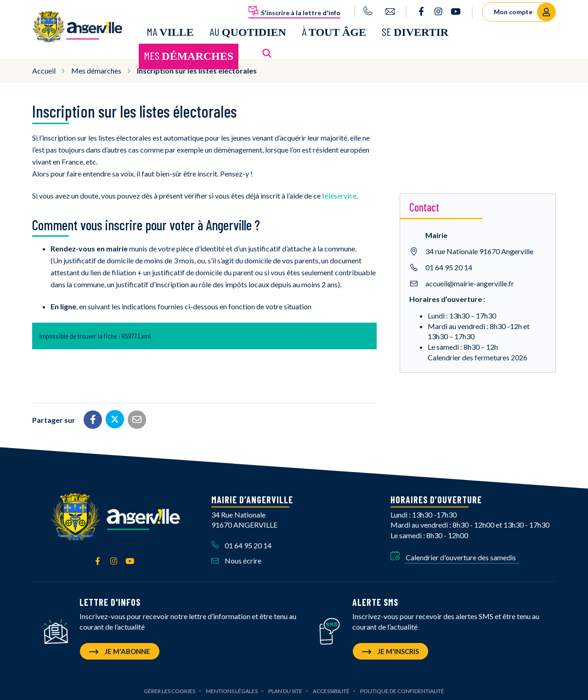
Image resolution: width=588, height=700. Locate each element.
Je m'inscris (390, 649)
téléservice (339, 193)
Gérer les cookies (170, 689)
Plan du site (285, 689)
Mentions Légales (232, 689)
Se (415, 31)
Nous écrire (236, 558)
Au (248, 31)
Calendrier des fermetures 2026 (478, 355)
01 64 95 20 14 (449, 265)
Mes (189, 54)
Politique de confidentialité (402, 689)
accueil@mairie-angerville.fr (470, 281)
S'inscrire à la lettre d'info (294, 11)
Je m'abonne (120, 649)
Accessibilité (331, 689)
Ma (170, 31)
